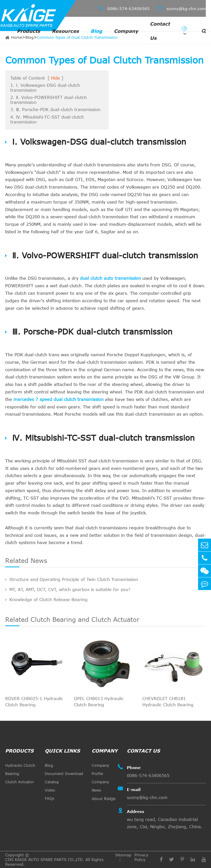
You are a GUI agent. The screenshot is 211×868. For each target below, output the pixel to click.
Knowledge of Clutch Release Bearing (46, 600)
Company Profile (100, 769)
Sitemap (123, 855)
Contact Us (160, 31)
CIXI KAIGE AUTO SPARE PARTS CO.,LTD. (45, 859)
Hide (55, 78)
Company (126, 31)
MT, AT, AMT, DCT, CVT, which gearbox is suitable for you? (68, 590)
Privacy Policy (141, 857)
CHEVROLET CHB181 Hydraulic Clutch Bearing (168, 702)
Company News (100, 786)
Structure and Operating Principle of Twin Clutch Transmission (72, 579)
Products (28, 31)
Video (50, 790)
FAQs (49, 798)
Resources (65, 31)
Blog (96, 31)
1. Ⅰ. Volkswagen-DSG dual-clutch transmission (45, 88)
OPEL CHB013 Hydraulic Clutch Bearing (99, 702)
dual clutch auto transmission (110, 278)
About (104, 799)
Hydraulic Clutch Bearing (20, 769)
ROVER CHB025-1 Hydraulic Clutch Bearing (34, 702)
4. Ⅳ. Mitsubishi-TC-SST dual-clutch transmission (47, 119)
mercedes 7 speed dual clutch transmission (59, 399)
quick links (62, 751)
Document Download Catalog (64, 778)
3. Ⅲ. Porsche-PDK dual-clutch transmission (55, 110)
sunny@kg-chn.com (182, 8)
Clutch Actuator (20, 782)
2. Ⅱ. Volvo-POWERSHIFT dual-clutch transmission (49, 100)
